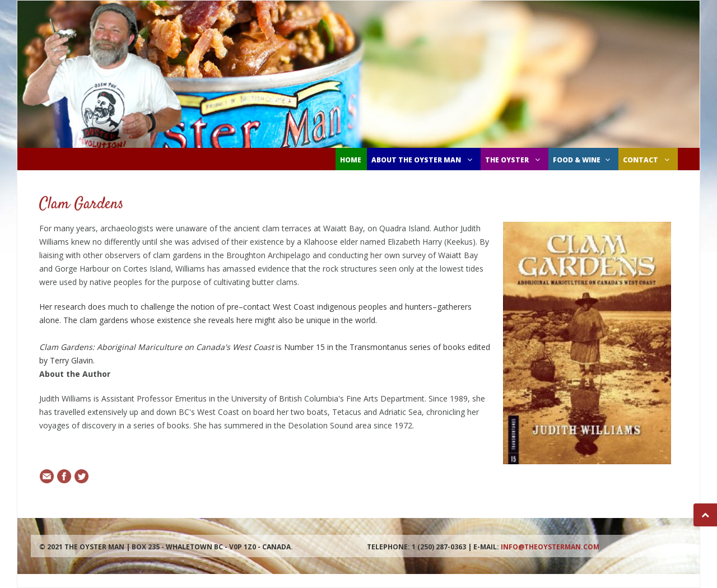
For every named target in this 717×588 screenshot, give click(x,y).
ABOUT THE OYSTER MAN (423, 160)
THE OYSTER (514, 160)
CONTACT (648, 160)
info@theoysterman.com (550, 547)
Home (351, 160)
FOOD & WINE (583, 160)
